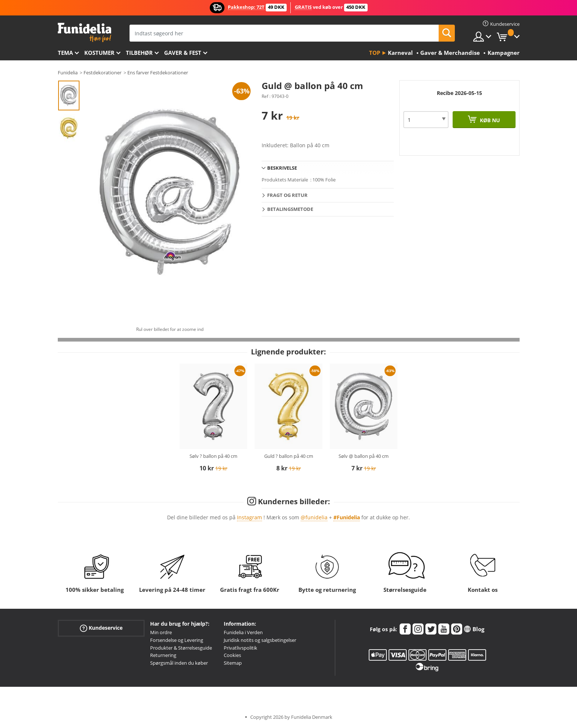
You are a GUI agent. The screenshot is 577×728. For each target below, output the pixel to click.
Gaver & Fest (183, 53)
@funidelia (314, 517)
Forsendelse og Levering (177, 640)
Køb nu (489, 120)
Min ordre (161, 632)
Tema (65, 53)
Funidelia (68, 73)
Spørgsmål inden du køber (179, 663)
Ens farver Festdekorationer (158, 73)
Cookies (232, 655)
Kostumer (99, 53)
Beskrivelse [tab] (282, 168)
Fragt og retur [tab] (287, 195)
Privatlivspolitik (240, 648)
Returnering (163, 655)
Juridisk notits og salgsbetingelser (260, 640)
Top (375, 53)
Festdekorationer (102, 73)
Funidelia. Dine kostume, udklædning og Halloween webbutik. (84, 33)
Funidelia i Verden (243, 632)
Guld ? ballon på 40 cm (289, 456)
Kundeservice (101, 628)
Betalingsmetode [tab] (290, 209)
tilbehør (139, 53)
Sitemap (233, 663)
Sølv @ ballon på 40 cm (364, 456)
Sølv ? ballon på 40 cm (213, 456)
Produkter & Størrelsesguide (181, 648)
